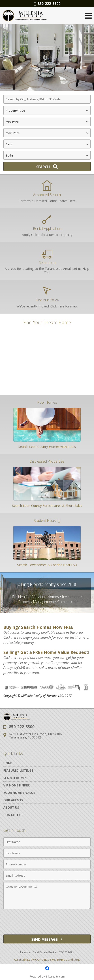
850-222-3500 (47, 4)
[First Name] (47, 842)
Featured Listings (18, 770)
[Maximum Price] (47, 133)
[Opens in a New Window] (47, 968)
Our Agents (13, 800)
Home (8, 763)
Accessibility (22, 960)
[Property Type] (47, 110)
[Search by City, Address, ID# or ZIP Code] (47, 99)
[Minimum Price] (47, 122)
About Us (11, 807)
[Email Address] (47, 875)
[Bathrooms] (47, 155)
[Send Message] (47, 939)
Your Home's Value (19, 793)
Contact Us (13, 815)
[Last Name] (47, 853)
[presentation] (47, 923)
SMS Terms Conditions (65, 960)
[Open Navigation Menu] (88, 16)
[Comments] (47, 896)
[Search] (47, 166)
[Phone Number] (47, 864)
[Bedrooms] (47, 144)
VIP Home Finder (17, 785)
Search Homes (15, 778)
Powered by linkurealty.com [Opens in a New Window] (47, 977)
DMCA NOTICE (40, 960)
